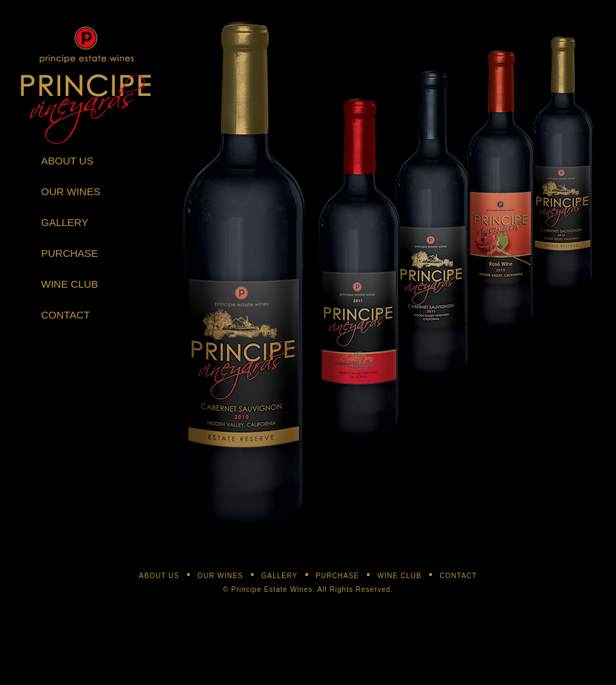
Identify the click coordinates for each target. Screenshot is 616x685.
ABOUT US (67, 161)
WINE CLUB (69, 284)
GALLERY (65, 222)
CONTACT (65, 315)
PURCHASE (69, 253)
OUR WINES (71, 191)
